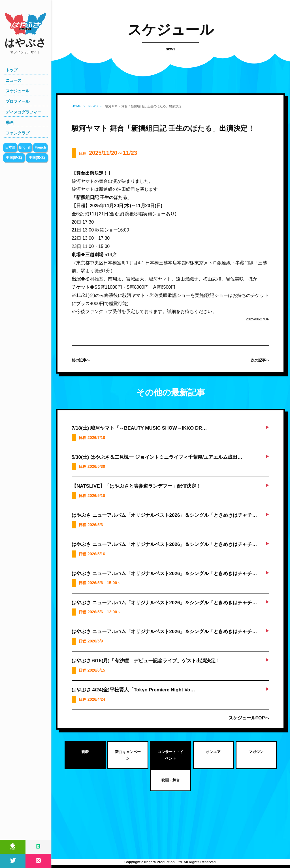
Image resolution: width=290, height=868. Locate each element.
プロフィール (18, 101)
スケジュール (18, 91)
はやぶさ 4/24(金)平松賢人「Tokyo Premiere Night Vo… (133, 690)
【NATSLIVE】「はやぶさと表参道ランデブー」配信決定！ (136, 486)
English (25, 147)
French (40, 147)
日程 (108, 153)
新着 (85, 752)
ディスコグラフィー (24, 112)
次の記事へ (260, 360)
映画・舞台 (171, 780)
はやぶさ (25, 46)
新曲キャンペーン (128, 755)
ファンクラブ (18, 133)
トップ (12, 70)
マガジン (256, 752)
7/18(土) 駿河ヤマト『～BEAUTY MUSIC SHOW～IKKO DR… (139, 428)
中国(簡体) (14, 158)
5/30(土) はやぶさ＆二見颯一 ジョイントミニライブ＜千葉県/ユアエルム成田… (157, 457)
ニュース (14, 80)
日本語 (10, 147)
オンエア (213, 752)
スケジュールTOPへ (249, 718)
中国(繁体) (37, 158)
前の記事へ (81, 360)
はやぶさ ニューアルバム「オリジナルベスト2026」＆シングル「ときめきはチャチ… (164, 515)
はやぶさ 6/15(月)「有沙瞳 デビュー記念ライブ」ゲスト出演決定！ (146, 661)
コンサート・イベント (171, 755)
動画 (10, 123)
